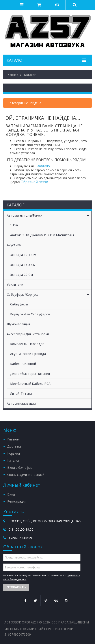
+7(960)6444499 (20, 538)
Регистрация (17, 501)
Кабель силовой (23, 364)
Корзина (14, 453)
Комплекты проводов (27, 344)
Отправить (16, 587)
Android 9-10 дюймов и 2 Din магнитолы (42, 235)
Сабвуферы (19, 304)
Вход (11, 494)
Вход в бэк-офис (20, 468)
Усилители (15, 285)
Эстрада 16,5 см (23, 265)
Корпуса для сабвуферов (30, 314)
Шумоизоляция (19, 324)
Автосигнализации (21, 403)
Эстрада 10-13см (23, 255)
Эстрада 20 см (21, 275)
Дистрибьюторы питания (30, 374)
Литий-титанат (22, 393)
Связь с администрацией (26, 475)
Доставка (14, 446)
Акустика (49, 245)
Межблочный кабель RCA (30, 384)
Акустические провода (28, 354)
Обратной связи (34, 182)
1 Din (14, 225)
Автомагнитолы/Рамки (49, 215)
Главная (13, 439)
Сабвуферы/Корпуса (49, 295)
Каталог (13, 460)
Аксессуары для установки (49, 334)
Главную (43, 166)
